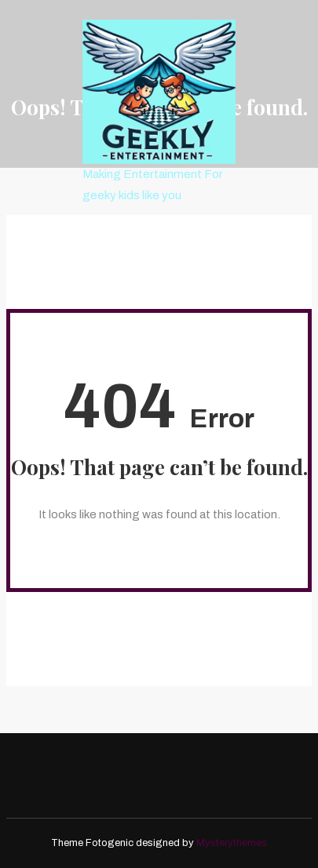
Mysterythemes (232, 843)
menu (124, 234)
